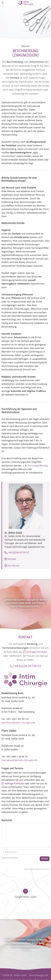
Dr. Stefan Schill (13, 533)
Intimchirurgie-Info (39, 975)
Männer (26, 46)
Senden (45, 859)
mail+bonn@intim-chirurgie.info (18, 723)
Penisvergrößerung (38, 466)
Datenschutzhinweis (10, 858)
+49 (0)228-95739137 (17, 552)
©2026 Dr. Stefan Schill (14, 975)
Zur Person (12, 566)
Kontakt (10, 559)
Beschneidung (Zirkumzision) (25, 53)
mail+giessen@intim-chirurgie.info (20, 760)
